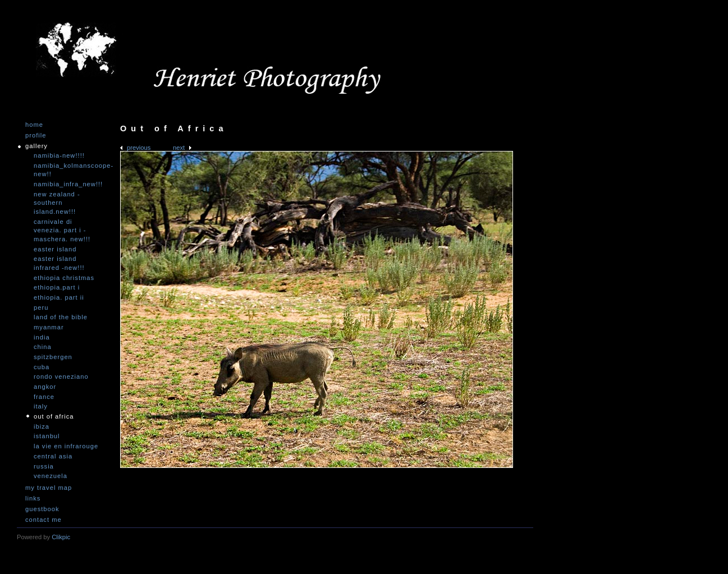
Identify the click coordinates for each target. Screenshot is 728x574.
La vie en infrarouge (66, 446)
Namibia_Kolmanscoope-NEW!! (67, 170)
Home (34, 125)
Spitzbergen (53, 357)
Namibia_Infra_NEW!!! (67, 184)
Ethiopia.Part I (57, 287)
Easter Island (55, 249)
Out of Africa (54, 416)
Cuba (42, 367)
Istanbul (47, 436)
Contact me (44, 520)
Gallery (36, 146)
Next (179, 148)
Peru (41, 307)
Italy (41, 406)
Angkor (45, 387)
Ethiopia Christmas (64, 278)
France (44, 397)
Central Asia (53, 456)
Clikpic (61, 537)
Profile (36, 136)
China (43, 347)
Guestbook (42, 509)
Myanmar (49, 327)
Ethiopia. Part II (59, 297)
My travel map (49, 488)
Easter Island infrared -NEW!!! (59, 263)
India (42, 337)
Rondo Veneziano (61, 376)
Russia (44, 466)
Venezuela (51, 476)
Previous (139, 148)
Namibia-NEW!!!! (59, 155)
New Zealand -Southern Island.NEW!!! (57, 203)
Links (33, 499)
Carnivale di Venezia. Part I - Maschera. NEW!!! (62, 230)
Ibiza (42, 426)
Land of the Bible (61, 317)
